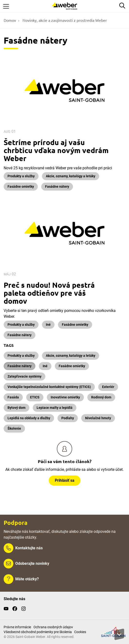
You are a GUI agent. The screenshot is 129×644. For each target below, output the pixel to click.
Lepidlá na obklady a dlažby (29, 418)
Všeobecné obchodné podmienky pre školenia (38, 632)
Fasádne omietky (21, 186)
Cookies (80, 632)
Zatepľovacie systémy (24, 376)
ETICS (35, 397)
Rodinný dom (101, 397)
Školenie (14, 428)
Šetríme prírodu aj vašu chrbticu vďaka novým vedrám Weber (56, 150)
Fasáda (13, 397)
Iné (48, 325)
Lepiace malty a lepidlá (55, 408)
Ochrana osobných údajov (53, 627)
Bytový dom (16, 408)
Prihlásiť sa (65, 480)
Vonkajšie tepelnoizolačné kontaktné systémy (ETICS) (49, 387)
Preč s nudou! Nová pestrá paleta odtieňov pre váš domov (49, 293)
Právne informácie (17, 627)
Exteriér (108, 387)
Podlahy (68, 418)
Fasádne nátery (57, 186)
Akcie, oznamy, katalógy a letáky (71, 176)
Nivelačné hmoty (98, 418)
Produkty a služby (21, 176)
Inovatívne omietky (65, 397)
